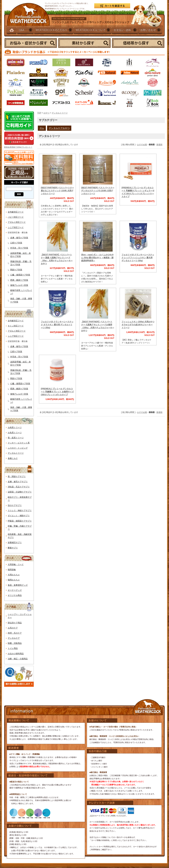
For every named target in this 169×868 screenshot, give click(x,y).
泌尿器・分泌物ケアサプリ (20, 492)
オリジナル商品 (15, 595)
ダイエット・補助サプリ (19, 516)
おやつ (46, 113)
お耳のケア (13, 628)
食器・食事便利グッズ (18, 585)
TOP (39, 113)
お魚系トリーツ (15, 433)
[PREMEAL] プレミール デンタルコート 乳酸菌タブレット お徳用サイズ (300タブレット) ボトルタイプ (57, 392)
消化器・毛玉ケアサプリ (19, 487)
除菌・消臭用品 (15, 643)
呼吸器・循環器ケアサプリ (20, 521)
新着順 (159, 145)
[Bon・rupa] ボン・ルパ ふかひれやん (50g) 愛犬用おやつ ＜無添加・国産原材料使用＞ (97, 258)
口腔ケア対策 (16, 243)
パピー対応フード (16, 217)
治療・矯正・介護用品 (18, 659)
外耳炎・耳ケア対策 (19, 248)
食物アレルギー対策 (19, 285)
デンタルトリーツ (16, 453)
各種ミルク (13, 458)
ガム (42, 128)
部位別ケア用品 (15, 623)
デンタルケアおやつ (59, 128)
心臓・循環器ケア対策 (20, 275)
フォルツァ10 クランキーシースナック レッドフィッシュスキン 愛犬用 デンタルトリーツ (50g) (138, 258)
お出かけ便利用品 (16, 654)
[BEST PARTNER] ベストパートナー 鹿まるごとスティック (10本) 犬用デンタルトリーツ (57, 191)
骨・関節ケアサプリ (17, 477)
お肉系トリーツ (15, 427)
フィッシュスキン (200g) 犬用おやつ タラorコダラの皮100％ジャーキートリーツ (138, 325)
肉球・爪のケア (15, 633)
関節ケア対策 (16, 270)
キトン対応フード (16, 326)
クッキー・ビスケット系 (19, 443)
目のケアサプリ (15, 505)
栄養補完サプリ (15, 543)
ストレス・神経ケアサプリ (20, 511)
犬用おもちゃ (14, 575)
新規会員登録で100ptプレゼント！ (18, 147)
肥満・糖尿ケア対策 (19, 280)
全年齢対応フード (16, 212)
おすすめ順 (142, 145)
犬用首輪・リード (16, 564)
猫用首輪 (12, 570)
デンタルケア (14, 638)
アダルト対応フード (17, 222)
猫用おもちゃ (14, 580)
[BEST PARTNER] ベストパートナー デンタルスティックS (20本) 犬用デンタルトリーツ (98, 191)
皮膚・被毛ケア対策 (19, 238)
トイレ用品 (13, 648)
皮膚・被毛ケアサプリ (18, 482)
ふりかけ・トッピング (18, 448)
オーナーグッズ (15, 590)
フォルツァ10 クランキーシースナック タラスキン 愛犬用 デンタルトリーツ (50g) (57, 325)
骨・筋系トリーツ (16, 438)
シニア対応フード (16, 227)
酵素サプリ (13, 548)
